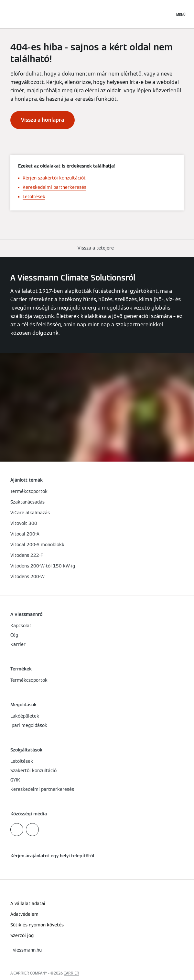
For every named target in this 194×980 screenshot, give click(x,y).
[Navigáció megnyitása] (181, 14)
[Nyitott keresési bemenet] (167, 14)
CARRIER (71, 973)
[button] (97, 248)
